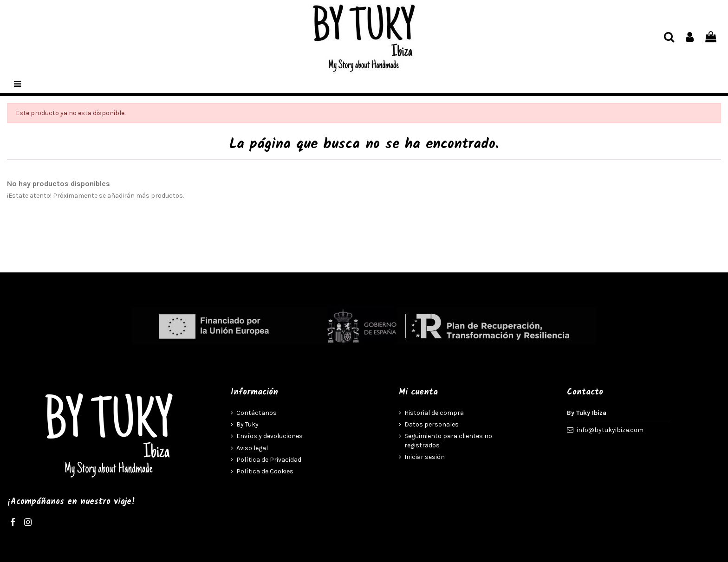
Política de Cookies (265, 471)
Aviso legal (252, 448)
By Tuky (247, 424)
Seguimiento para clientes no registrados (448, 441)
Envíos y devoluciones (270, 436)
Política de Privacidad (269, 460)
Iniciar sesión (425, 457)
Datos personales (432, 424)
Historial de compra (434, 413)
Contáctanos (257, 413)
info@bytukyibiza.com (610, 430)
